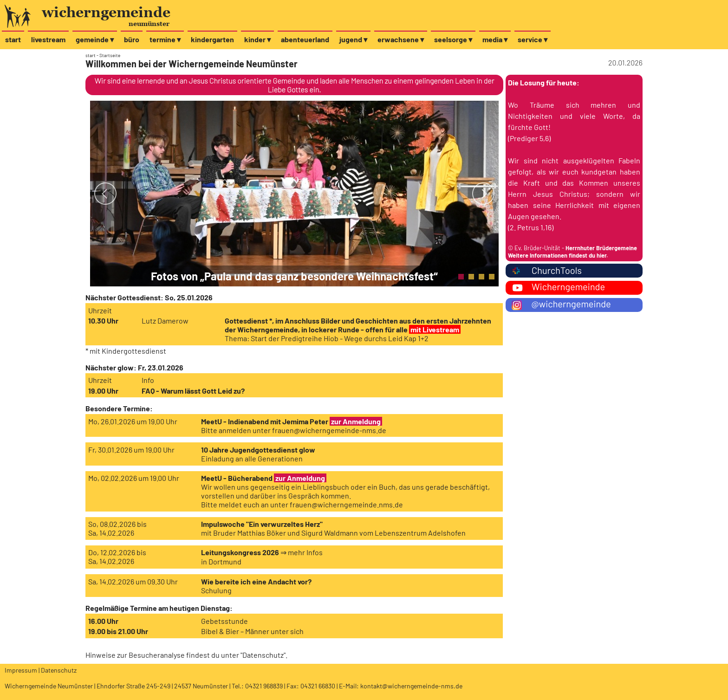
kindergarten (212, 39)
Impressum (21, 670)
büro (132, 39)
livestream (48, 39)
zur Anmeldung (356, 421)
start (13, 39)
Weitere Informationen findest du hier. (558, 255)
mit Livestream (435, 329)
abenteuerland (305, 39)
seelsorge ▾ (453, 39)
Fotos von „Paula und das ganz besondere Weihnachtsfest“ (294, 276)
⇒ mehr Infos (302, 552)
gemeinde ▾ (95, 39)
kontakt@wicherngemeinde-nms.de (411, 686)
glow (126, 367)
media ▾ (495, 39)
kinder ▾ (257, 39)
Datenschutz (263, 655)
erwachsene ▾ (401, 39)
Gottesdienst (139, 297)
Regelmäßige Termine (121, 608)
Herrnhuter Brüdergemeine (601, 248)
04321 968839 (264, 686)
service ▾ (533, 39)
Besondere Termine (118, 408)
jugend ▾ (353, 39)
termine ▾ (165, 39)
